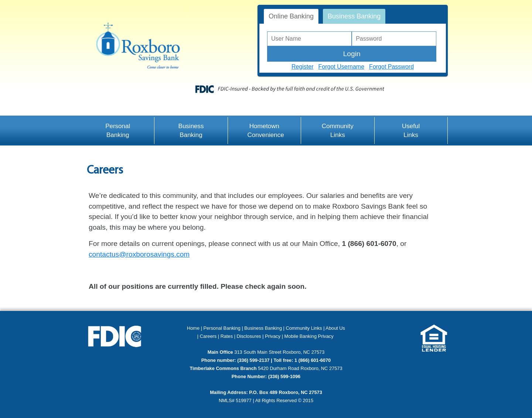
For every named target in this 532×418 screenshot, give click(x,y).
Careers (208, 336)
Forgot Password (391, 67)
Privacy (273, 336)
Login (352, 54)
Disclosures (249, 336)
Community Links (338, 131)
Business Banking (191, 131)
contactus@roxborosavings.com (139, 254)
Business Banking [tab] (354, 16)
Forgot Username (342, 67)
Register (303, 67)
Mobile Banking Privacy (309, 336)
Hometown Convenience (265, 131)
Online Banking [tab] (291, 16)
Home (193, 328)
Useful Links (411, 131)
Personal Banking (118, 131)
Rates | (228, 336)
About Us (335, 328)
